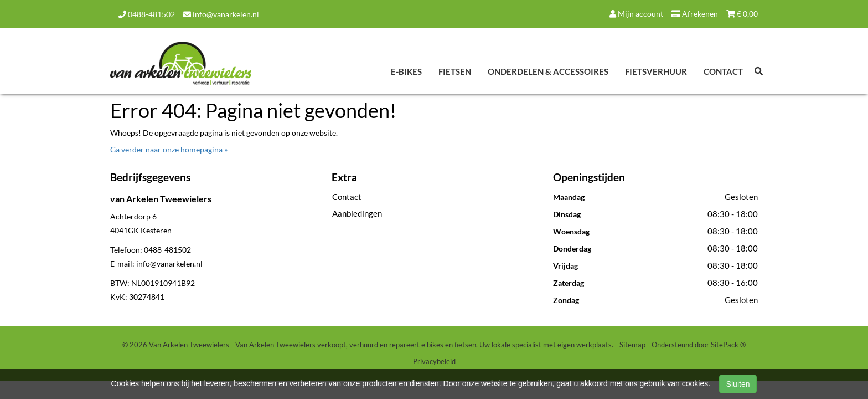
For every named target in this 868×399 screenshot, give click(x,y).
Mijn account (636, 14)
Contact (723, 71)
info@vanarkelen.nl (221, 14)
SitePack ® (728, 345)
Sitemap (632, 345)
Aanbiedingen (357, 213)
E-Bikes (406, 71)
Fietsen (455, 71)
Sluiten (738, 384)
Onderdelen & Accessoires (548, 71)
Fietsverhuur (656, 71)
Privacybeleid (434, 361)
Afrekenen (695, 14)
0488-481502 (147, 14)
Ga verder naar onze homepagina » (169, 149)
